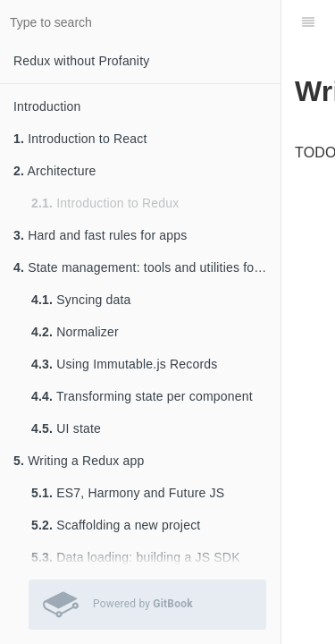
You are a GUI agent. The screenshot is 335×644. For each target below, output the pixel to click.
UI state (66, 428)
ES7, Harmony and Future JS (128, 493)
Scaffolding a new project (116, 525)
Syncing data (81, 300)
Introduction (47, 106)
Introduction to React (80, 139)
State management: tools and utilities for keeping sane (147, 267)
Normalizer (75, 332)
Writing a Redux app (79, 461)
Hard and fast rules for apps (100, 235)
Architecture (55, 171)
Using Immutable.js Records (125, 364)
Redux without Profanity (81, 61)
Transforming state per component (142, 396)
